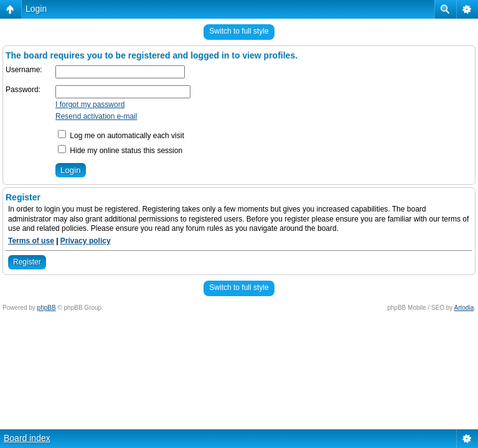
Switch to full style (239, 31)
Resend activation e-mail (96, 116)
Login (36, 9)
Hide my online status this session (120, 151)
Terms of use (31, 241)
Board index (27, 438)
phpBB (47, 308)
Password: (23, 90)
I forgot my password (90, 105)
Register (27, 262)
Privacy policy (86, 241)
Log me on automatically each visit (121, 136)
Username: (24, 70)
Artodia (464, 308)
